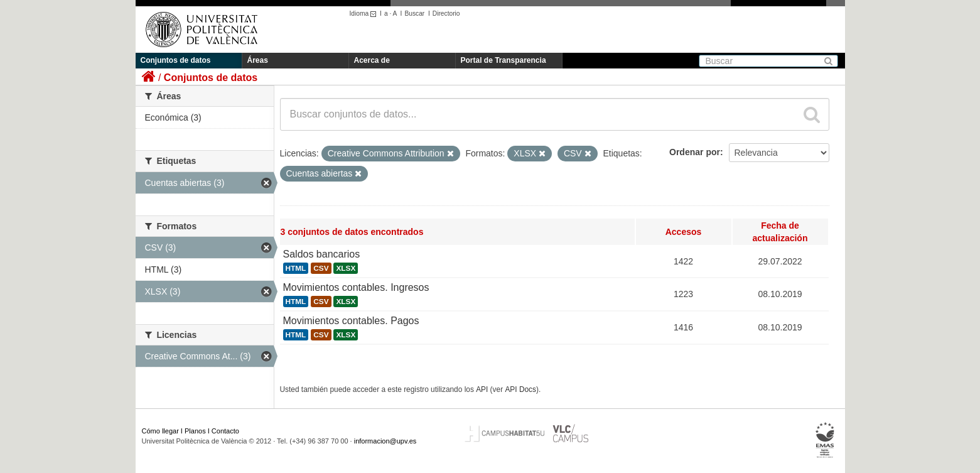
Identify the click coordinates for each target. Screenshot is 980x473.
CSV (321, 268)
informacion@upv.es (385, 441)
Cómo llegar (160, 431)
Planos (195, 431)
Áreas (258, 60)
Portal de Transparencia (503, 60)
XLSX (346, 268)
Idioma (365, 14)
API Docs (520, 389)
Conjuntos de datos (176, 60)
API (482, 389)
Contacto (225, 431)
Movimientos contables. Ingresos (356, 287)
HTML (296, 268)
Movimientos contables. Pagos (351, 321)
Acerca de (372, 60)
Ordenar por (695, 152)
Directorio (446, 14)
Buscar (414, 14)
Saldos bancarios (322, 254)
